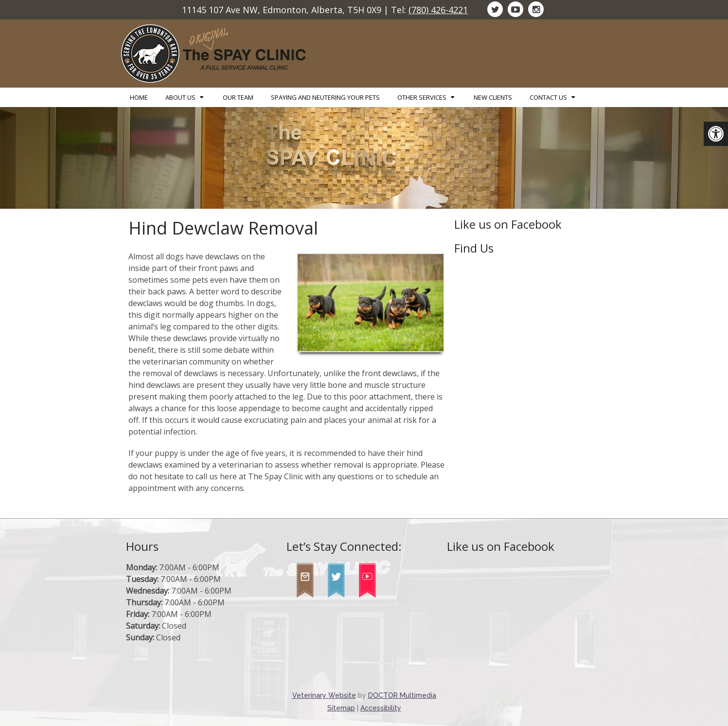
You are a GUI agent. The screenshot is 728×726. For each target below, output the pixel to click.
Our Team (238, 97)
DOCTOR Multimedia (402, 695)
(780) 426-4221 (438, 10)
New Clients (493, 97)
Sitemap (341, 708)
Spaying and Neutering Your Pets (325, 97)
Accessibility (381, 708)
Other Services (422, 97)
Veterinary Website (324, 695)
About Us (180, 97)
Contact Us (548, 97)
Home (139, 97)
